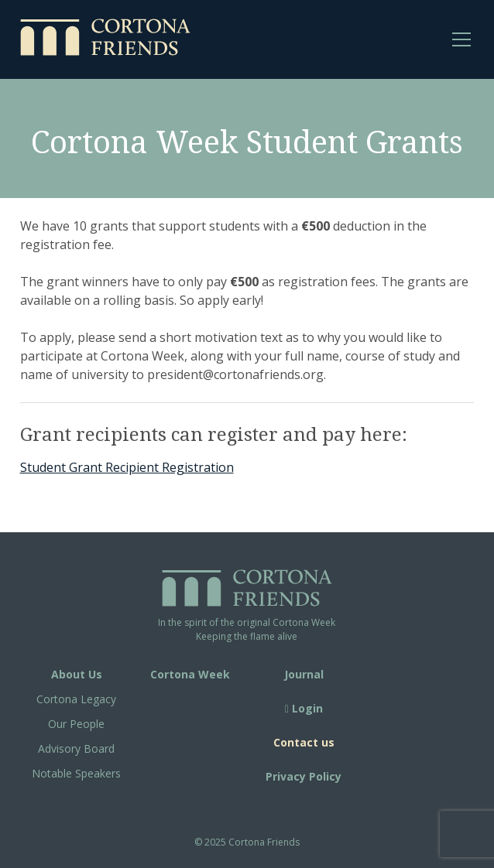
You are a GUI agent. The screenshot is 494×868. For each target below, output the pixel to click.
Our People (76, 724)
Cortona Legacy (76, 699)
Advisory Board (76, 748)
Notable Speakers (76, 773)
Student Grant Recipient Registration (127, 467)
